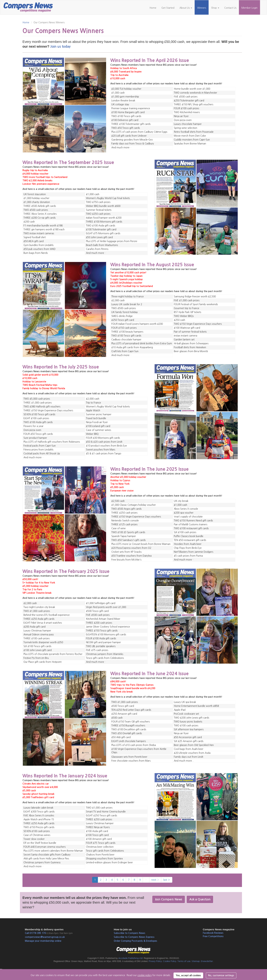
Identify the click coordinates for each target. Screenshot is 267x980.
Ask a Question (200, 899)
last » (167, 880)
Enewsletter (207, 961)
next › (155, 880)
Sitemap (196, 961)
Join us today (60, 47)
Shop (215, 8)
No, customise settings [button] (221, 975)
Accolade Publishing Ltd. (131, 958)
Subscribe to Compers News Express (134, 937)
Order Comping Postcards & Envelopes (135, 941)
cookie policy (145, 975)
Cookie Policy (170, 961)
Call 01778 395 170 (35, 933)
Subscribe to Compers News (129, 933)
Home (153, 8)
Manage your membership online (43, 941)
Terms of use (184, 961)
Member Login (249, 8)
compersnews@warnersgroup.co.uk (45, 937)
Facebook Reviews (213, 933)
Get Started (168, 8)
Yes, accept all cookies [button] (188, 975)
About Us (186, 8)
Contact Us (230, 8)
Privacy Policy (155, 961)
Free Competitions (213, 936)
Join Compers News (169, 899)
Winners (202, 8)
